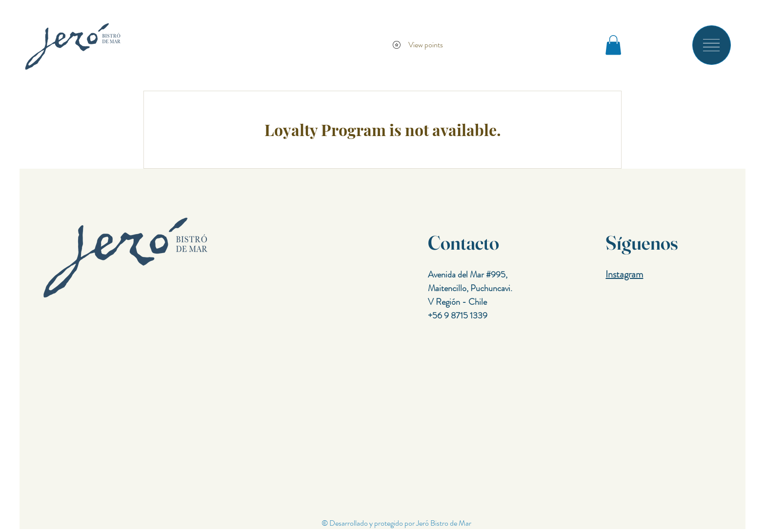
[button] (711, 45)
